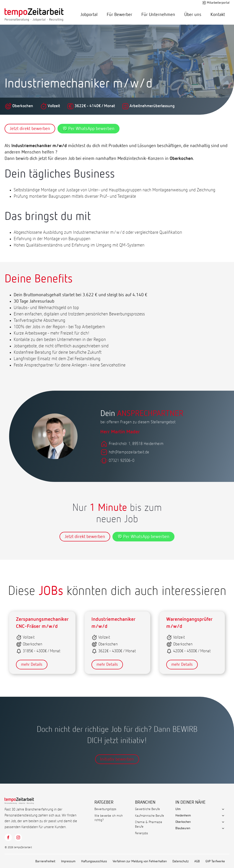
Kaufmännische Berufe (149, 816)
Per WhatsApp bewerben (88, 129)
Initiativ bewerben (117, 759)
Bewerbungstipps (105, 809)
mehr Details (32, 665)
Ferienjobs (142, 833)
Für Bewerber (120, 15)
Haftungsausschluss (94, 861)
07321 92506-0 (122, 461)
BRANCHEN (145, 802)
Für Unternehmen (158, 15)
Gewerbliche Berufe (147, 809)
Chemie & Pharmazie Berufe (149, 824)
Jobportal (89, 15)
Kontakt (218, 15)
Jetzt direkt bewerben (30, 129)
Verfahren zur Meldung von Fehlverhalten (140, 861)
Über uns (193, 15)
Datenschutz (181, 861)
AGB (197, 861)
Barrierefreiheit (45, 861)
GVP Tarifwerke (215, 861)
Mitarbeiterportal (218, 3)
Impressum (68, 861)
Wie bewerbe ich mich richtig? (109, 818)
